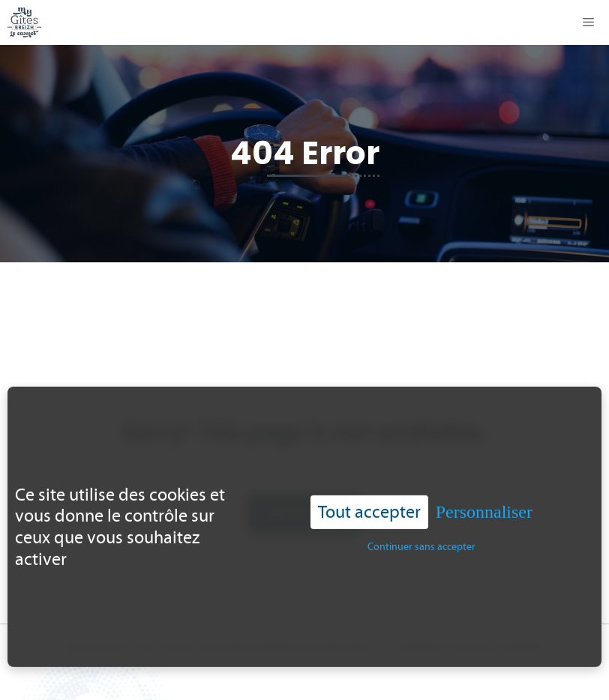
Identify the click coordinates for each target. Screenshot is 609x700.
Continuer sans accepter (421, 544)
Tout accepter (369, 510)
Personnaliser (484, 510)
